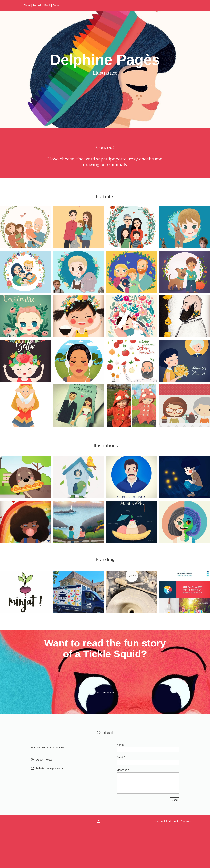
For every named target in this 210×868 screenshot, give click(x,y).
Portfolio (37, 5)
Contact (57, 5)
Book (47, 5)
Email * (121, 757)
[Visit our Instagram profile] (98, 821)
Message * (123, 770)
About (27, 5)
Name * (121, 745)
